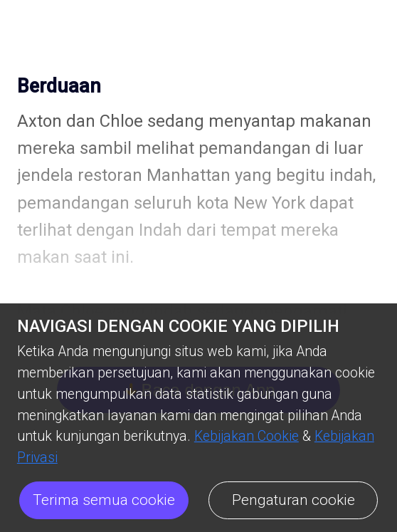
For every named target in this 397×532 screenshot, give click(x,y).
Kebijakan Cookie (247, 436)
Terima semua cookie (104, 500)
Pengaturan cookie (293, 500)
